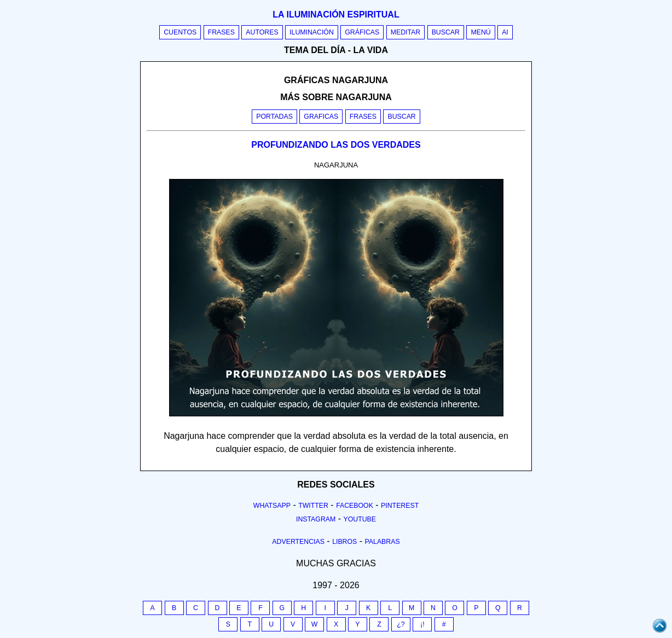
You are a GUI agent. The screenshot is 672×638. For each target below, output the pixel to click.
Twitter (313, 506)
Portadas (274, 117)
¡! (422, 624)
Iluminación (312, 32)
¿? (401, 624)
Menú (480, 32)
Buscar (446, 32)
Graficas (321, 117)
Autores (262, 32)
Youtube (360, 519)
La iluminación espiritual (336, 14)
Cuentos (180, 32)
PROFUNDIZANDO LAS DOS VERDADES (336, 145)
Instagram (316, 519)
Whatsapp (272, 506)
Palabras (383, 542)
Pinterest (400, 506)
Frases (221, 32)
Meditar (406, 32)
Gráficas (362, 32)
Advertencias (298, 542)
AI (505, 32)
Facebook (355, 506)
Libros (344, 542)
